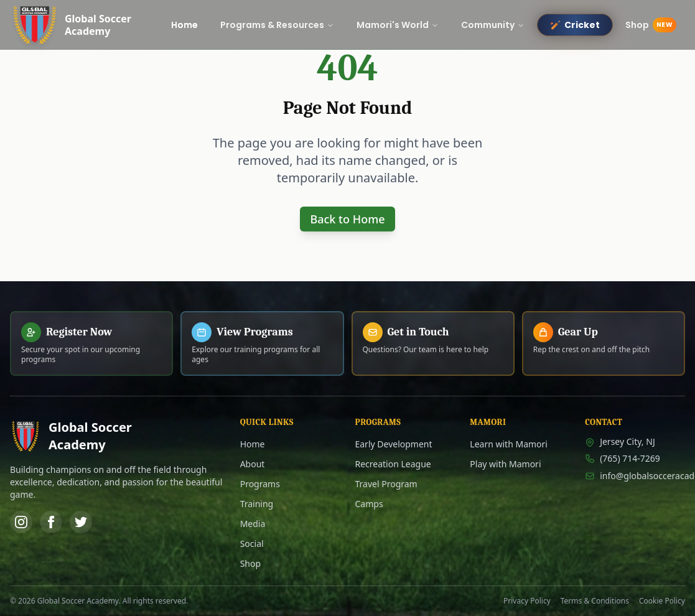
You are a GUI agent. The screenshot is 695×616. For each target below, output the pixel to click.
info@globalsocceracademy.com (635, 476)
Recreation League (393, 464)
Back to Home (347, 219)
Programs (260, 484)
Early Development (393, 444)
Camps (369, 504)
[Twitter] (81, 522)
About (253, 464)
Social (252, 544)
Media (253, 524)
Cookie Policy (662, 601)
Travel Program (386, 484)
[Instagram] (21, 522)
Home (253, 444)
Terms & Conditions (595, 601)
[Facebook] (51, 522)
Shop (250, 563)
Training (257, 504)
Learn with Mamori (509, 444)
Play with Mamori (505, 464)
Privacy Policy (527, 601)
